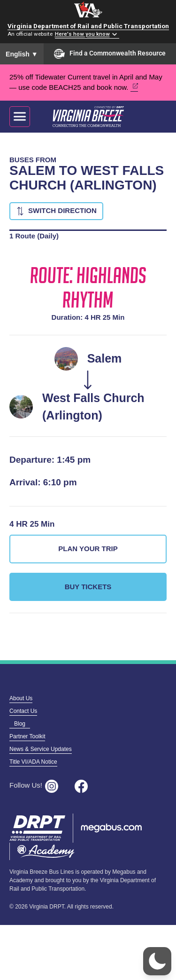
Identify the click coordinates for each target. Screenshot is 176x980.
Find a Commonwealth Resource (110, 54)
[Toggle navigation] (20, 117)
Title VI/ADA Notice (33, 762)
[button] (157, 961)
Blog (20, 724)
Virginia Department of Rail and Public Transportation (88, 26)
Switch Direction (62, 210)
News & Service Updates (41, 749)
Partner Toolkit (27, 736)
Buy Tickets (88, 587)
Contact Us (23, 711)
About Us (21, 698)
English (22, 54)
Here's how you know (82, 34)
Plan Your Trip (88, 549)
